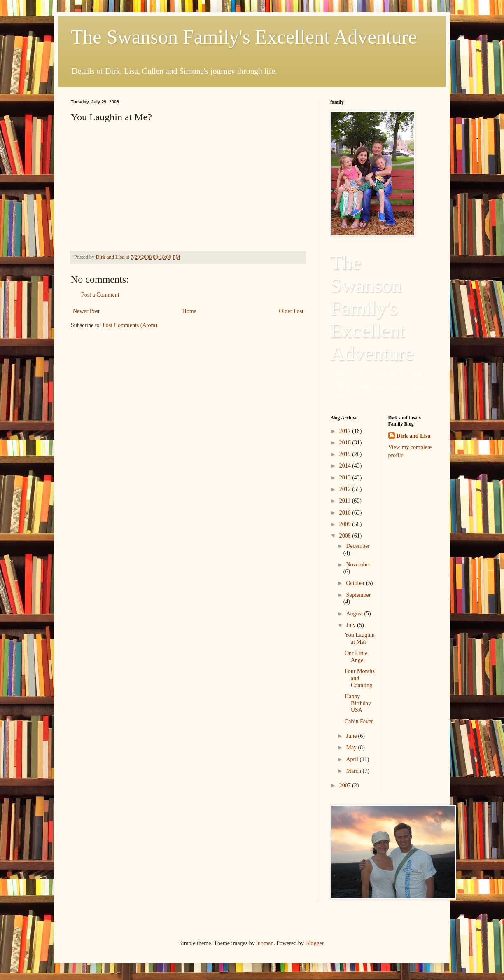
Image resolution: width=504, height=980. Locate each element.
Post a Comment (100, 295)
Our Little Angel (356, 657)
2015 (346, 454)
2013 (346, 478)
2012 (346, 489)
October (356, 583)
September (358, 595)
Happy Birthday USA (358, 703)
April (353, 759)
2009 (346, 524)
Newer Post (86, 311)
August (355, 614)
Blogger (314, 943)
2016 (346, 443)
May (352, 747)
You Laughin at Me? (360, 639)
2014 (346, 466)
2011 (346, 501)
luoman (265, 943)
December (358, 546)
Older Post (292, 311)
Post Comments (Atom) (130, 325)
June (352, 736)
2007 (346, 785)
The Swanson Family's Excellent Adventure (244, 37)
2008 (346, 536)
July (351, 625)
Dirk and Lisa (414, 436)
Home (189, 311)
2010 (346, 513)
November (358, 565)
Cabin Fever (359, 722)
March (354, 771)
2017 (346, 431)
